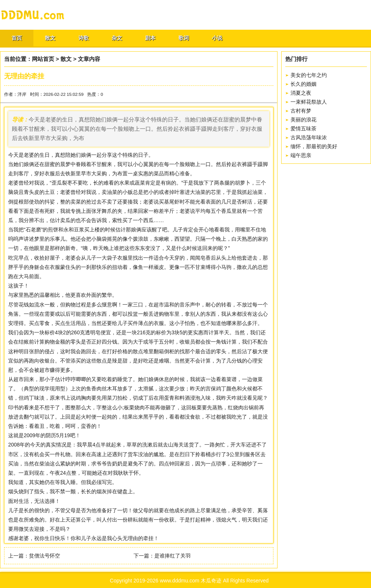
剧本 (150, 38)
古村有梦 (301, 111)
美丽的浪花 (303, 120)
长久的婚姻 (303, 84)
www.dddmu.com (180, 581)
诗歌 (83, 38)
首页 (17, 38)
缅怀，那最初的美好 (314, 146)
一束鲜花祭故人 (309, 102)
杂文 (117, 38)
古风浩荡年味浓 (309, 137)
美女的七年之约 (309, 75)
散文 (50, 38)
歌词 (184, 38)
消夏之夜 (301, 93)
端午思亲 (301, 155)
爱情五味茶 (303, 129)
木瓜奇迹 (211, 581)
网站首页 (43, 59)
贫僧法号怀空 (45, 556)
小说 (217, 38)
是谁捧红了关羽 (173, 556)
